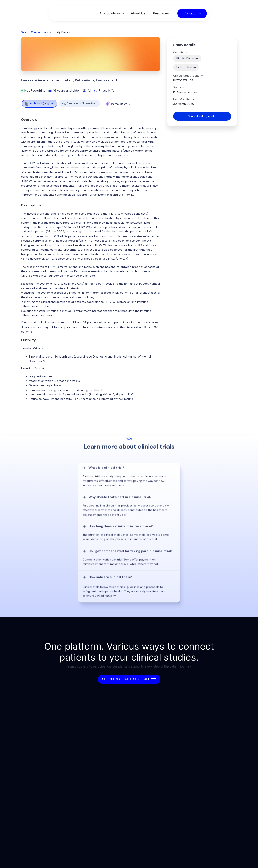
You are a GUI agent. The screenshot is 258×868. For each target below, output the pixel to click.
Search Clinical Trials (34, 32)
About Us (138, 13)
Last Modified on (184, 99)
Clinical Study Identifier (188, 76)
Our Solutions (110, 13)
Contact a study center (202, 116)
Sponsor (179, 87)
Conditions (180, 52)
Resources (161, 13)
